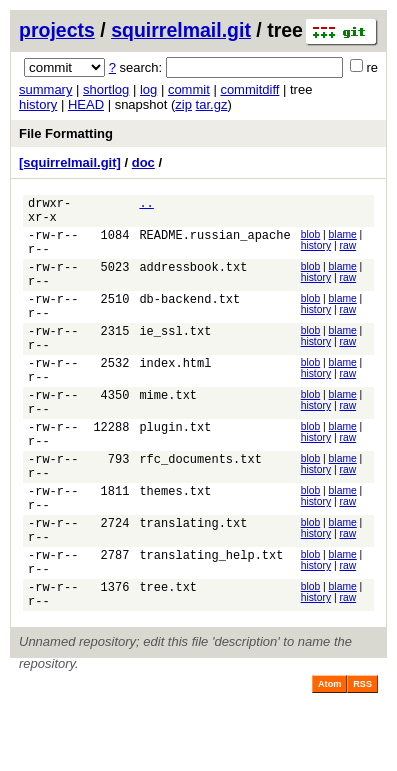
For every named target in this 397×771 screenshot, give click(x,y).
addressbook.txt (193, 281)
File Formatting (66, 133)
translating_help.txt (211, 623)
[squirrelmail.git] (70, 162)
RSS (362, 762)
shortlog (106, 89)
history (38, 104)
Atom (329, 762)
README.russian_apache (214, 243)
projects (57, 30)
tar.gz (212, 104)
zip (183, 104)
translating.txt (193, 585)
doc (143, 162)
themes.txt (175, 547)
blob (311, 240)
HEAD (86, 104)
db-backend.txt (189, 319)
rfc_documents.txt (200, 509)
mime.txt (168, 433)
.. (146, 205)
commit (189, 89)
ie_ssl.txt (175, 357)
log (148, 89)
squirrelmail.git (181, 30)
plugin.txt (175, 471)
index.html (175, 395)
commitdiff (249, 89)
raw (347, 251)
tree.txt (168, 661)
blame (343, 240)
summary (45, 89)
